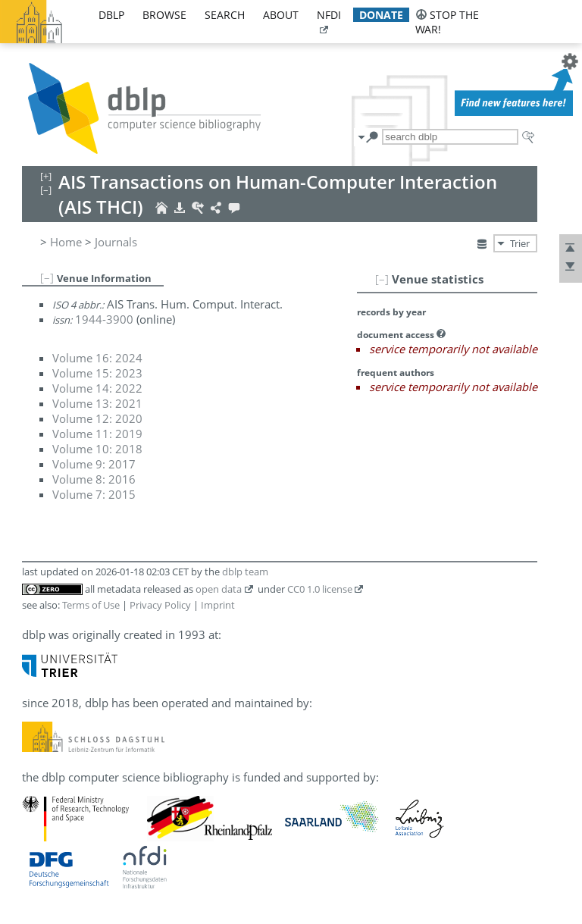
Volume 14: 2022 (97, 388)
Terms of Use (91, 605)
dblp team (245, 572)
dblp (111, 15)
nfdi (329, 15)
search (225, 15)
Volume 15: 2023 (97, 373)
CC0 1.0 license (320, 589)
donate (381, 15)
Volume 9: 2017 (94, 464)
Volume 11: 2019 (97, 434)
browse (164, 15)
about (281, 15)
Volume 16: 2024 (97, 358)
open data (219, 589)
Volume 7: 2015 (94, 494)
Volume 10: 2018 (97, 449)
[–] (382, 279)
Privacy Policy (160, 605)
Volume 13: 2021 (97, 403)
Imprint (218, 605)
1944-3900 (104, 319)
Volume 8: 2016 (94, 479)
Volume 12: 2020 (97, 418)
